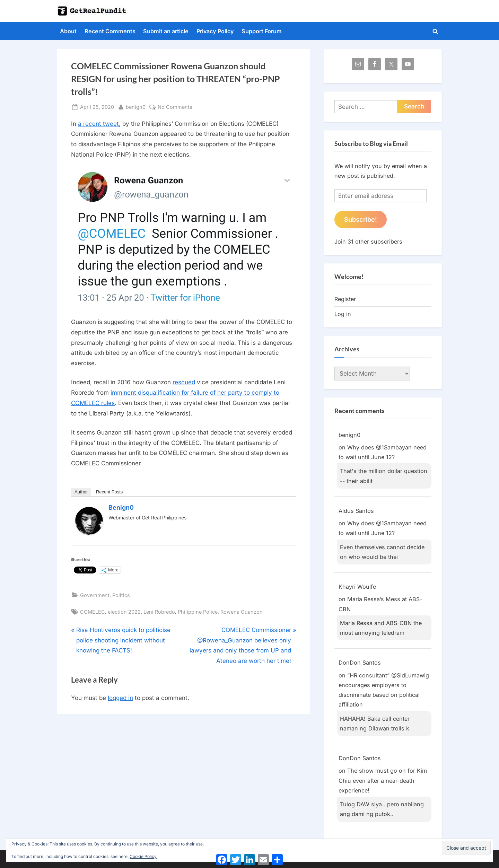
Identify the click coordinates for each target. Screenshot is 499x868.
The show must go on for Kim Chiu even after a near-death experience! (383, 781)
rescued (184, 382)
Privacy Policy (215, 31)
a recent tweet (98, 124)
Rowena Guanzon (242, 612)
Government (95, 595)
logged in (120, 698)
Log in (343, 314)
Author (81, 492)
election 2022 (124, 612)
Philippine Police (198, 612)
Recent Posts (109, 492)
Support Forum (262, 31)
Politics (121, 595)
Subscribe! (361, 219)
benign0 (136, 106)
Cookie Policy (143, 856)
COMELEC (93, 612)
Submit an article (166, 31)
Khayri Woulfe (357, 587)
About (68, 31)
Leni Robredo (159, 612)
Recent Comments (110, 31)
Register (345, 299)
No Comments (175, 107)
